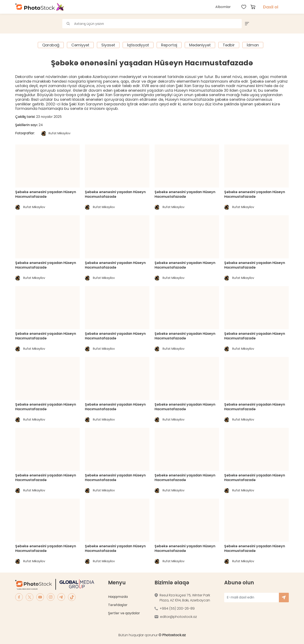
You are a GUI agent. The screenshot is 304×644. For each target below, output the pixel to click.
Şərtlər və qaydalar (124, 613)
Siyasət (108, 45)
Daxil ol (271, 7)
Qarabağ (51, 45)
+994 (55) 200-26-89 (177, 608)
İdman (253, 45)
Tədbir (229, 45)
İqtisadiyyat (138, 45)
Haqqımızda (118, 597)
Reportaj (169, 45)
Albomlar (223, 7)
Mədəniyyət (200, 45)
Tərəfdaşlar (118, 605)
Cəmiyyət (80, 45)
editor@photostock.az (178, 617)
